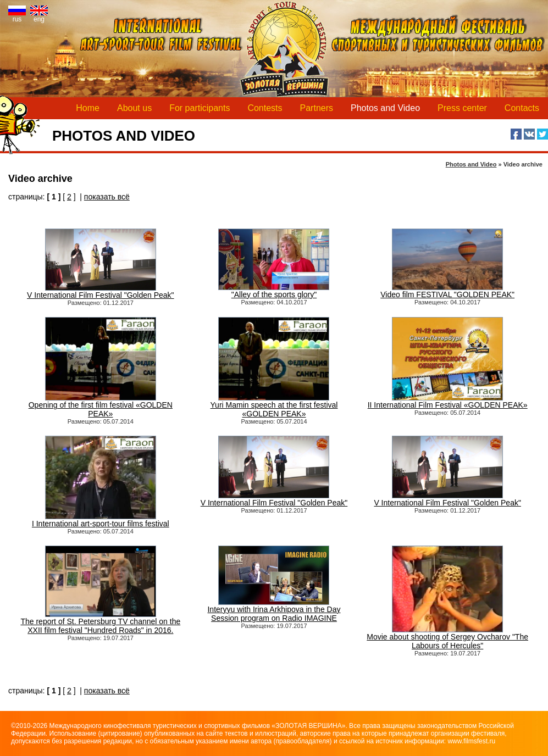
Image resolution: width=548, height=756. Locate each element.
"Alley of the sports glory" (274, 291)
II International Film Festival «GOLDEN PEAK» (448, 401)
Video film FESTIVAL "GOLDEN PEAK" (447, 291)
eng (39, 16)
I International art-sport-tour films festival (101, 520)
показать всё (107, 197)
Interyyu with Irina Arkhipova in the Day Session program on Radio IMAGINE (274, 610)
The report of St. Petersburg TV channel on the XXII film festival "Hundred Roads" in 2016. (100, 622)
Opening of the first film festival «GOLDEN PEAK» (101, 406)
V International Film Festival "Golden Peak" (101, 291)
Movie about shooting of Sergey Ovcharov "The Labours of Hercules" (447, 638)
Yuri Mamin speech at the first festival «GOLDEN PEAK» (274, 406)
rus (17, 16)
